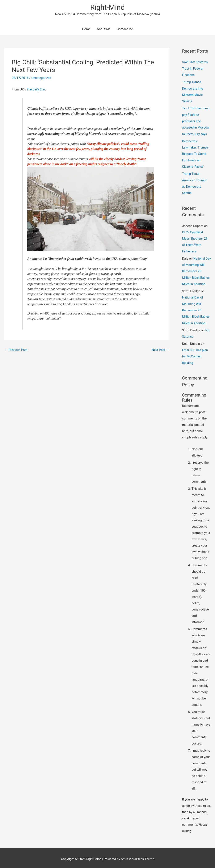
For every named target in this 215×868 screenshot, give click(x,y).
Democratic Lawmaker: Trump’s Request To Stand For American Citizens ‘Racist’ (196, 153)
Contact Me (125, 29)
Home (86, 29)
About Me (104, 29)
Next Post (160, 350)
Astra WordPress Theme (138, 856)
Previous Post (16, 350)
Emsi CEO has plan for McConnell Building (195, 354)
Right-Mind (107, 7)
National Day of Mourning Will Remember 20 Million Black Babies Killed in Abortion (196, 270)
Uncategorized (41, 78)
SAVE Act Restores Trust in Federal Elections (195, 69)
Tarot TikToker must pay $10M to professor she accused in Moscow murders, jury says (196, 121)
